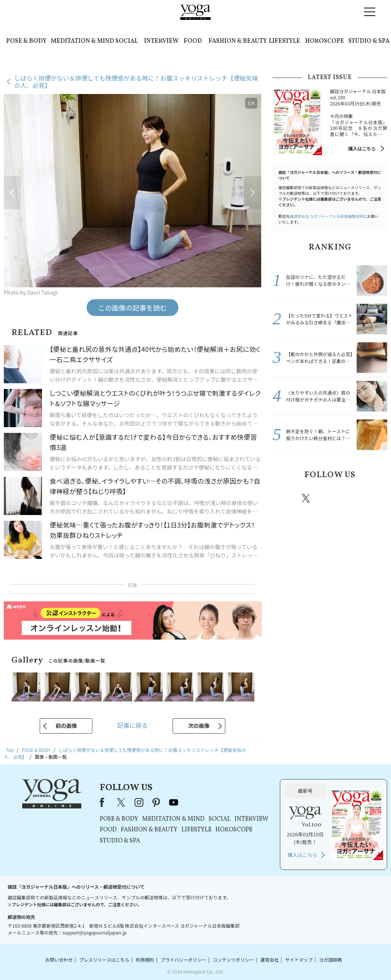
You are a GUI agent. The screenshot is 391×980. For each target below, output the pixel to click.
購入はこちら (362, 148)
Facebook (284, 498)
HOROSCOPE (325, 41)
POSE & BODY (26, 41)
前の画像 (66, 726)
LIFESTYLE (284, 41)
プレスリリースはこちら (104, 960)
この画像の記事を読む (132, 308)
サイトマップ (299, 960)
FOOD (193, 41)
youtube (174, 802)
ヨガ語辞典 (331, 960)
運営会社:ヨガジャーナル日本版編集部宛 (328, 216)
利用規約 (145, 960)
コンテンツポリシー (233, 960)
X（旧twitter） (307, 498)
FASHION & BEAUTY (238, 41)
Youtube (374, 498)
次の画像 (199, 726)
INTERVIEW (161, 41)
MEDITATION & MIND (82, 41)
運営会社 (270, 960)
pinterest (352, 498)
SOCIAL (127, 41)
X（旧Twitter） (122, 802)
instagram (329, 498)
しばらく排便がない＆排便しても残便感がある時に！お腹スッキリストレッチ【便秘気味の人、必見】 (136, 82)
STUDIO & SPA (369, 41)
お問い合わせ (59, 960)
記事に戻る (132, 725)
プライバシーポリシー (183, 960)
